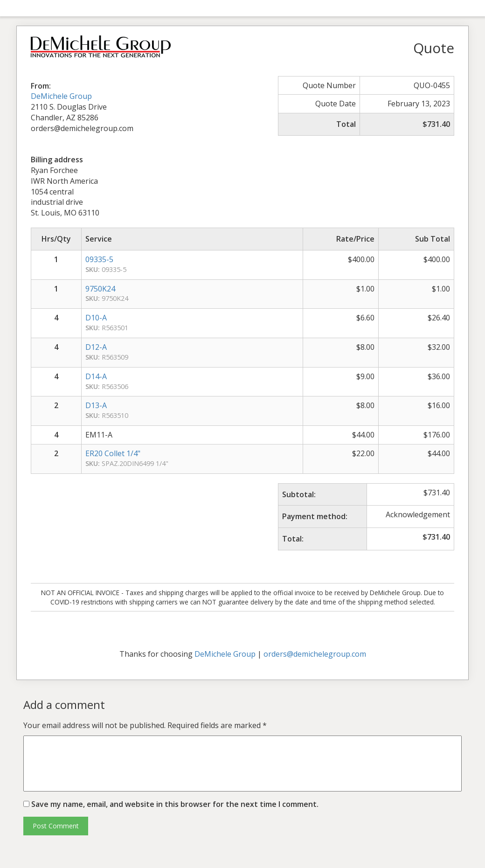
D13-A (96, 405)
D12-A (96, 347)
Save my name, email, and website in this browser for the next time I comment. (175, 804)
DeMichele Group (61, 96)
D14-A (96, 376)
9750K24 (100, 289)
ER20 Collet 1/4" (113, 453)
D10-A (96, 318)
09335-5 (99, 259)
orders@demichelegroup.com (315, 654)
